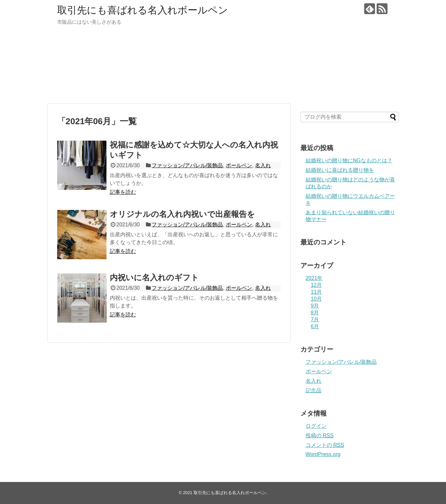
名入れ (263, 165)
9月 (315, 306)
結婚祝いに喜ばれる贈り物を (340, 170)
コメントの (325, 445)
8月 (315, 313)
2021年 (314, 278)
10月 (317, 299)
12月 (317, 285)
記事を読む (123, 192)
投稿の (320, 435)
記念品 (314, 390)
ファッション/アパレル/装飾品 (187, 165)
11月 (317, 292)
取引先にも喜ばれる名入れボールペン (143, 10)
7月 (315, 320)
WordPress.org (323, 454)
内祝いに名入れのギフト (154, 277)
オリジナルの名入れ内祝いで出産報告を (182, 214)
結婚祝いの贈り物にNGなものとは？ (349, 160)
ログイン (316, 426)
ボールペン (239, 165)
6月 (315, 326)
